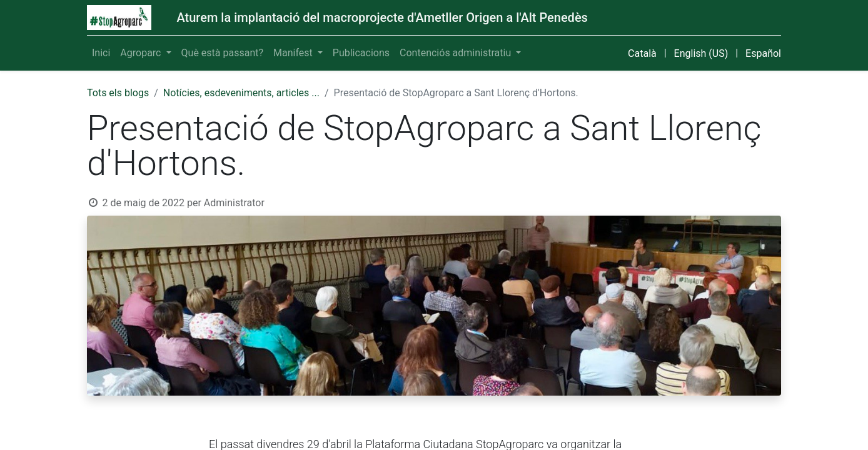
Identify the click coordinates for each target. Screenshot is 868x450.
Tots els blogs (118, 93)
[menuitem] (101, 53)
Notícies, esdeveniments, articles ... (241, 93)
